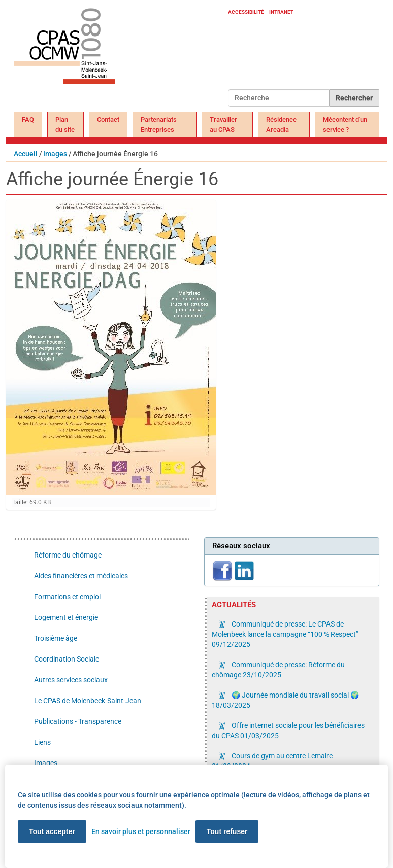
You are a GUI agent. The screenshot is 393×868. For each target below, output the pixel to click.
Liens (42, 742)
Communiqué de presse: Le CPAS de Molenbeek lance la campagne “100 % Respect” (285, 634)
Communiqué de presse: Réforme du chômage (278, 670)
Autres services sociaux (71, 680)
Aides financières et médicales (81, 576)
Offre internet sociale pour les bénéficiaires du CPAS (288, 731)
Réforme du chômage (68, 555)
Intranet (281, 12)
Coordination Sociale (67, 659)
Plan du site (65, 125)
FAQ (28, 119)
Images (55, 154)
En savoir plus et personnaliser (141, 831)
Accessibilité (246, 12)
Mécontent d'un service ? (345, 125)
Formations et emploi (67, 597)
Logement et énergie (66, 617)
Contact (108, 119)
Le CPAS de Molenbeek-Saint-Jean (88, 701)
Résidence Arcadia (281, 125)
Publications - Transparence (78, 721)
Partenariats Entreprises (159, 125)
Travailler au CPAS (223, 125)
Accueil (26, 154)
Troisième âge (56, 638)
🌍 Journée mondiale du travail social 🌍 (285, 700)
